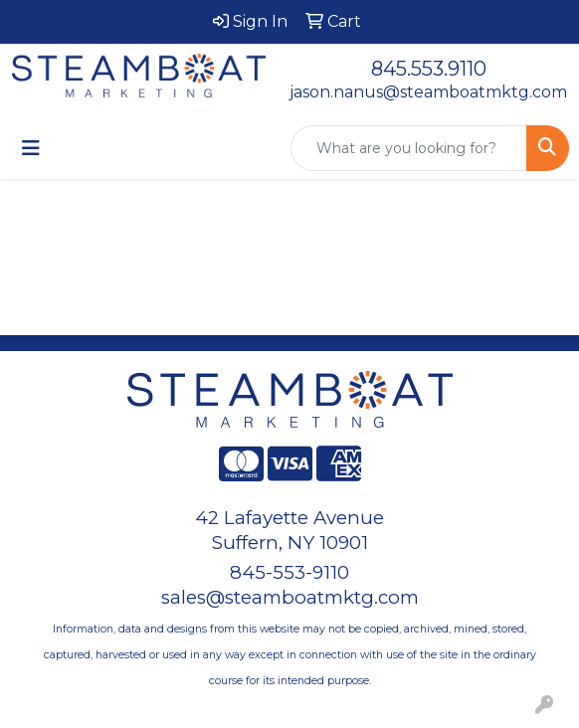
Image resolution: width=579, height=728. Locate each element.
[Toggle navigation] (31, 148)
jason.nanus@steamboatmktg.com (428, 92)
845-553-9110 (289, 572)
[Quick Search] (409, 148)
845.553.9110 (429, 69)
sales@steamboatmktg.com (290, 597)
